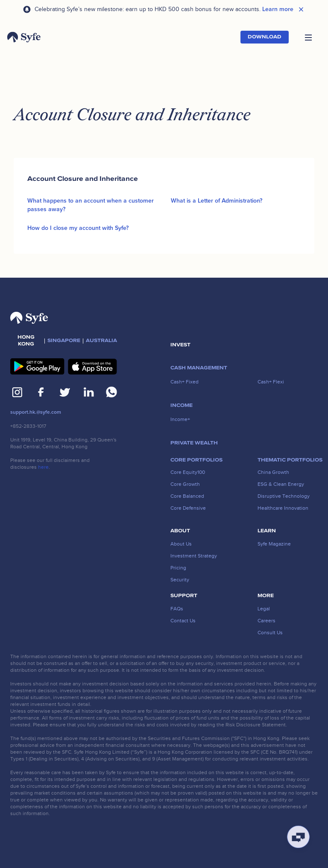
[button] (308, 37)
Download (265, 37)
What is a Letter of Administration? (217, 201)
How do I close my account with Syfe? (78, 228)
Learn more (278, 9)
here (43, 467)
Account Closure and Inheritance (83, 179)
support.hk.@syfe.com (36, 412)
